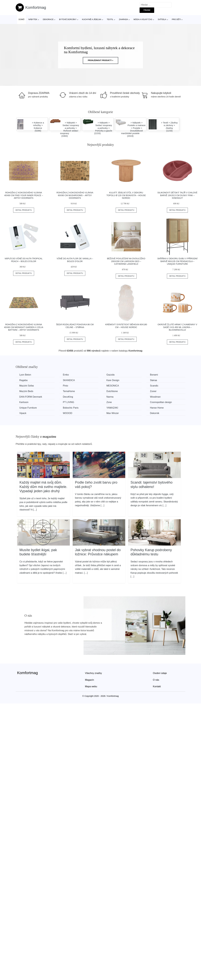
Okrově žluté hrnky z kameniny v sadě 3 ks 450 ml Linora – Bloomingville (177, 327)
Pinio (66, 386)
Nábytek (33, 19)
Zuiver (153, 391)
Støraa (153, 380)
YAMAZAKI (112, 408)
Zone (109, 402)
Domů (22, 19)
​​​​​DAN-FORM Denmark (31, 397)
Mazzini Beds (26, 391)
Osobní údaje (160, 673)
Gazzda (110, 375)
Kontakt (157, 686)
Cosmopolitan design (161, 402)
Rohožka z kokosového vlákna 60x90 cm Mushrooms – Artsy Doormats (75, 195)
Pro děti (176, 19)
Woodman (155, 397)
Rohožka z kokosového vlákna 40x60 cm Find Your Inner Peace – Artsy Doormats (24, 195)
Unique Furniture (28, 408)
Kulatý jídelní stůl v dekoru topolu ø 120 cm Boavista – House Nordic (126, 195)
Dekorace (48, 19)
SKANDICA (69, 380)
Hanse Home (157, 408)
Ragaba (23, 380)
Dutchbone (112, 391)
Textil (110, 19)
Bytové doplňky (68, 19)
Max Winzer (112, 413)
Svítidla (162, 19)
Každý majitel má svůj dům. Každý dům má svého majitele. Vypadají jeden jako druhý (43, 487)
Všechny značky (93, 673)
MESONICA (113, 386)
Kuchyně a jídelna (92, 19)
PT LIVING (69, 402)
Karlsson (24, 402)
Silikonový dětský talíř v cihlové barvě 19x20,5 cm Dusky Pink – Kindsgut (177, 195)
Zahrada (123, 19)
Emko (66, 375)
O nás (156, 680)
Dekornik (155, 413)
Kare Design (113, 380)
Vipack (23, 413)
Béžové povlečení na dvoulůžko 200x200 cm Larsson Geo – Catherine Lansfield (126, 261)
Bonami (154, 375)
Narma (110, 397)
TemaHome (69, 391)
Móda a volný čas (143, 19)
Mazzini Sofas (27, 386)
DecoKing (68, 397)
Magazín (89, 680)
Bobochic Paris (71, 408)
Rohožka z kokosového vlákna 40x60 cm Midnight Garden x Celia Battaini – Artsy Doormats (24, 327)
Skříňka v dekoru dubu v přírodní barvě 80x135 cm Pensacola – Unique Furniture (177, 261)
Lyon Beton (25, 375)
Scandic (154, 386)
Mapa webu (91, 686)
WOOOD (68, 413)
